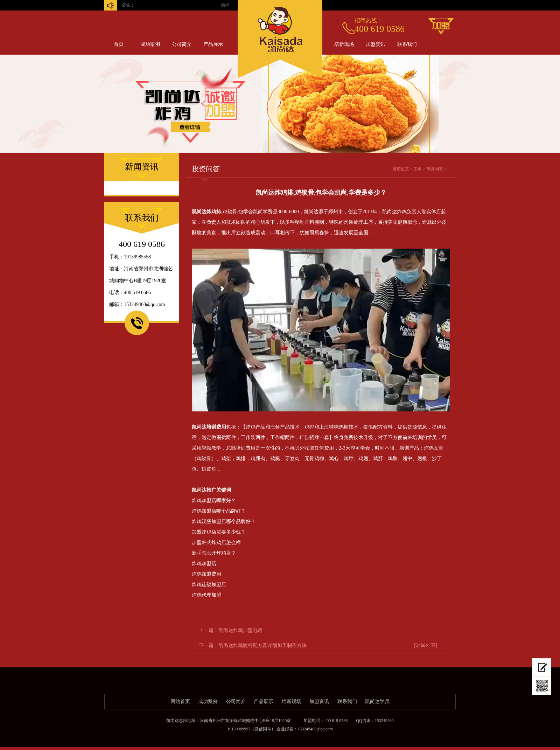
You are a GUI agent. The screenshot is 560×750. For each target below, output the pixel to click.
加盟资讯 (376, 44)
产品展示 (213, 44)
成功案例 (150, 44)
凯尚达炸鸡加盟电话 (240, 630)
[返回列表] (425, 645)
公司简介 (182, 44)
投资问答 (435, 169)
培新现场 (344, 44)
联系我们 (407, 44)
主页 (418, 169)
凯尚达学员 (377, 702)
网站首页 (180, 702)
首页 (119, 44)
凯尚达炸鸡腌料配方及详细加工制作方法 (262, 645)
